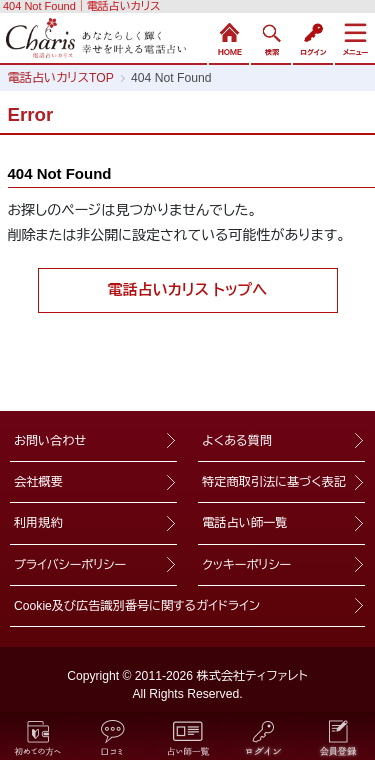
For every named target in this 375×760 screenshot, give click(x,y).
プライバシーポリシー (70, 565)
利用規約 (38, 523)
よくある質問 (237, 441)
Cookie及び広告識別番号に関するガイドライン (137, 606)
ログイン (313, 37)
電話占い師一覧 (244, 523)
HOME (229, 37)
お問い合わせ (50, 441)
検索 (271, 37)
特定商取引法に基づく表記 (274, 482)
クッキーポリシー (246, 565)
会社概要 (38, 482)
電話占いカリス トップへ (188, 289)
